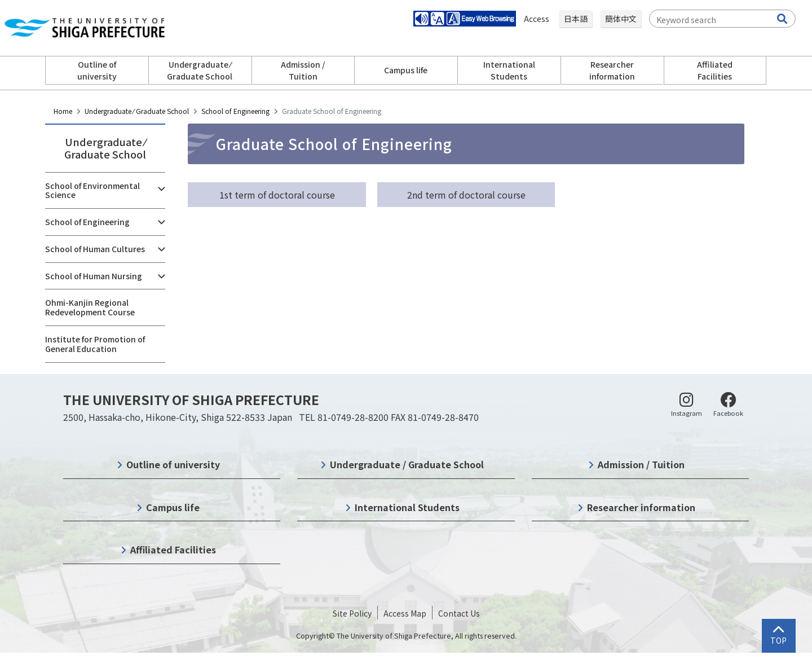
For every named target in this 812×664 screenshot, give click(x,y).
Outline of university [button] (97, 70)
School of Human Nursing (94, 276)
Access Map (405, 613)
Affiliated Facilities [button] (715, 70)
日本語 (576, 19)
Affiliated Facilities (173, 549)
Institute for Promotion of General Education (95, 344)
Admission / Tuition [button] (303, 70)
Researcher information (641, 507)
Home (63, 111)
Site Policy (352, 613)
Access (537, 19)
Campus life (173, 507)
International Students (407, 507)
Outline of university (173, 464)
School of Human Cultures (95, 249)
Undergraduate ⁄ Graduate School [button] (200, 70)
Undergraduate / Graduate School (407, 464)
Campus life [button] (406, 70)
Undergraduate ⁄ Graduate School (137, 111)
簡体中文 (621, 19)
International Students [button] (509, 70)
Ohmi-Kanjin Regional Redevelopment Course (90, 307)
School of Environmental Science (92, 190)
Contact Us (459, 613)
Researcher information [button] (612, 70)
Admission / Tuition (641, 464)
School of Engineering (235, 111)
